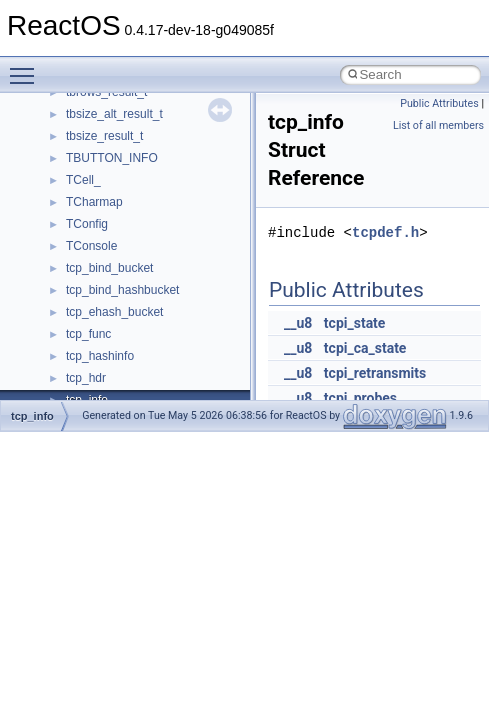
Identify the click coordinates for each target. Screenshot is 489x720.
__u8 (298, 323)
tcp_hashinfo (100, 356)
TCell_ (83, 180)
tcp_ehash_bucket (114, 312)
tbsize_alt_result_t (114, 114)
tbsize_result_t (104, 136)
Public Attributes (439, 103)
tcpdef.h (385, 232)
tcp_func (88, 334)
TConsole (91, 246)
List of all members (438, 125)
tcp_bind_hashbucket (122, 290)
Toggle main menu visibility (27, 67)
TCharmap (94, 202)
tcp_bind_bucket (109, 268)
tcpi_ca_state (365, 348)
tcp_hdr (86, 378)
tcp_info (32, 416)
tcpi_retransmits (375, 373)
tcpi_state (355, 323)
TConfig (87, 224)
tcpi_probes (360, 398)
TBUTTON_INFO (112, 158)
